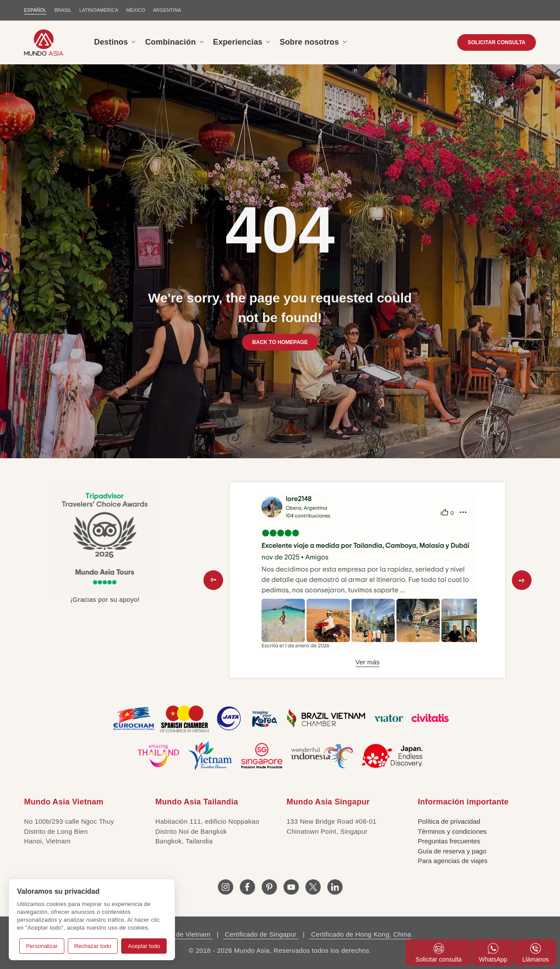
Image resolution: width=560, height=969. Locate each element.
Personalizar (42, 946)
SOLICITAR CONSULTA (497, 42)
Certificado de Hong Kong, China (360, 934)
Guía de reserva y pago (452, 851)
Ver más (367, 662)
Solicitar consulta (439, 953)
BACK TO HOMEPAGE (280, 342)
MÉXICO (135, 10)
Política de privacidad (449, 821)
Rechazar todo (93, 946)
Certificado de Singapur (261, 934)
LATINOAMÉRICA (99, 10)
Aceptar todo (144, 946)
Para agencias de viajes (453, 861)
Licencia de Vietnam (180, 934)
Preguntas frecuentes (449, 841)
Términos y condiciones (452, 831)
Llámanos (536, 953)
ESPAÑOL (35, 10)
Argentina (167, 10)
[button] (213, 580)
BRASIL (63, 10)
